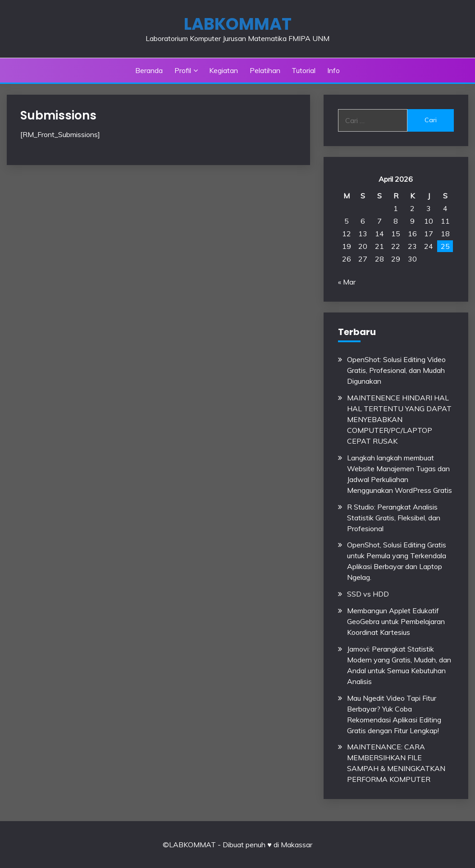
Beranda (149, 70)
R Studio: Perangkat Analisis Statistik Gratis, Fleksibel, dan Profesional (394, 518)
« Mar (347, 282)
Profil (183, 70)
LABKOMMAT (238, 24)
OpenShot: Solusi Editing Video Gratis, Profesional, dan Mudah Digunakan (396, 370)
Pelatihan (265, 70)
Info (333, 70)
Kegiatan (224, 70)
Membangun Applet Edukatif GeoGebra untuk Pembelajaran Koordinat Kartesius (396, 621)
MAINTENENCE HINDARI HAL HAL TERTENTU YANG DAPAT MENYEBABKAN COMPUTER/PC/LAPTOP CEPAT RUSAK (399, 419)
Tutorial (304, 70)
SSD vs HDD (368, 594)
